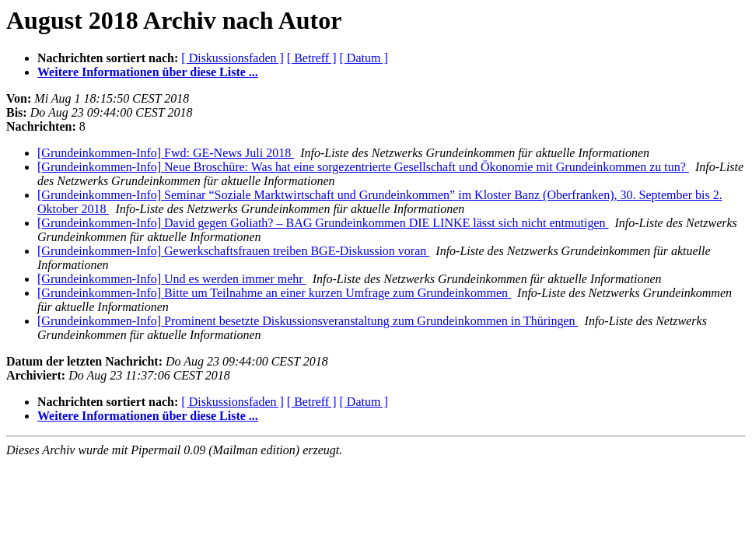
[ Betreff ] (312, 58)
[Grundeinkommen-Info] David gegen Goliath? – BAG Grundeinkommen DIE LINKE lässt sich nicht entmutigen (323, 223)
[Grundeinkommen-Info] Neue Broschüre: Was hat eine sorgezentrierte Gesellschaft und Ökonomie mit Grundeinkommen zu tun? (363, 167)
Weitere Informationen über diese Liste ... (148, 72)
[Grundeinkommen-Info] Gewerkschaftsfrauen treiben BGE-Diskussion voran (233, 251)
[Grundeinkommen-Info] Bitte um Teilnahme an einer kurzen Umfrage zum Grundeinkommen (274, 293)
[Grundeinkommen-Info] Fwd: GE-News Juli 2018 (166, 153)
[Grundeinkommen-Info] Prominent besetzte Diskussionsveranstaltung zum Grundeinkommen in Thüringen (308, 321)
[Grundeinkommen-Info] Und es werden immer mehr (172, 279)
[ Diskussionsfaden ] (233, 58)
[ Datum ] (364, 58)
